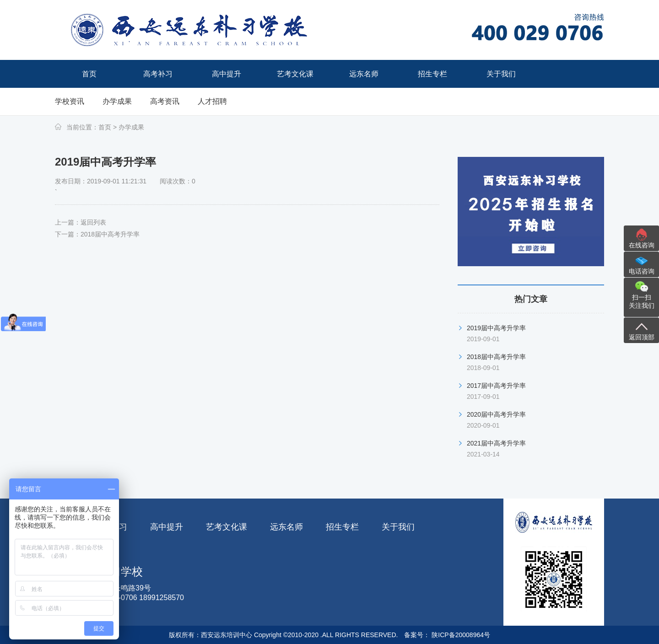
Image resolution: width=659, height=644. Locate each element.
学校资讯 (70, 101)
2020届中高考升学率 (496, 414)
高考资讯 (165, 101)
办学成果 (117, 101)
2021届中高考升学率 (496, 443)
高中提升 (167, 527)
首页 (105, 127)
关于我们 (398, 527)
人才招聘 (212, 101)
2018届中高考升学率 (110, 234)
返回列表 (93, 222)
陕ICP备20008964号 (460, 635)
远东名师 (286, 527)
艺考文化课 (227, 527)
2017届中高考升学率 (496, 386)
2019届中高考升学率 (496, 328)
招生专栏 (342, 527)
